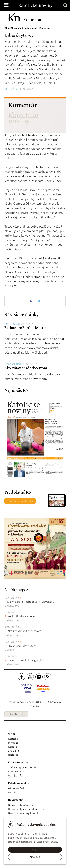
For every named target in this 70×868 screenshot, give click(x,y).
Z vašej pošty (46, 28)
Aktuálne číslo (17, 788)
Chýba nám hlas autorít (22, 646)
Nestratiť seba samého (21, 616)
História (13, 755)
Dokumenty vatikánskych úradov (28, 809)
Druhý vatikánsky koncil (23, 813)
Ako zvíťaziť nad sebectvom (26, 368)
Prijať (35, 850)
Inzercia (13, 743)
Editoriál (9, 28)
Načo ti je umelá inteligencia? (25, 661)
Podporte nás (16, 772)
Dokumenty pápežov (21, 805)
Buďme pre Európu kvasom (26, 328)
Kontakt (13, 739)
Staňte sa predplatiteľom (20, 501)
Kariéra (12, 747)
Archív (13, 714)
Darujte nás (15, 776)
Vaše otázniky (32, 28)
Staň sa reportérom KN (22, 767)
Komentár (19, 28)
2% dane (13, 751)
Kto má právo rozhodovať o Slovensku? (31, 602)
